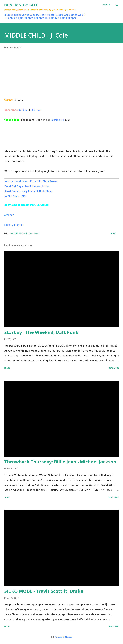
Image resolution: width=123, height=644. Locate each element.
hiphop (30, 233)
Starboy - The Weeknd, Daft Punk (41, 332)
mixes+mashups (14, 15)
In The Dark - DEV (15, 196)
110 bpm (49, 18)
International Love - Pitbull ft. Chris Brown (31, 181)
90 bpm (28, 18)
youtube (30, 15)
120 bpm (60, 18)
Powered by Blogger (62, 637)
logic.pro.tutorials (75, 15)
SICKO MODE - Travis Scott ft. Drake (44, 591)
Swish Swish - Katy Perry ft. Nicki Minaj (28, 191)
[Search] (107, 5)
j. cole (37, 233)
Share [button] (113, 233)
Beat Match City (21, 5)
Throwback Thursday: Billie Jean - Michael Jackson (60, 462)
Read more (114, 368)
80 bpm (19, 18)
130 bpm (71, 18)
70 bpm (9, 18)
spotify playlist (14, 225)
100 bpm (39, 18)
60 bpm (24, 110)
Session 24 (57, 120)
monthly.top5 (55, 15)
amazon (9, 215)
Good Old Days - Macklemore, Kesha (27, 186)
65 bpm (37, 110)
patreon (41, 15)
